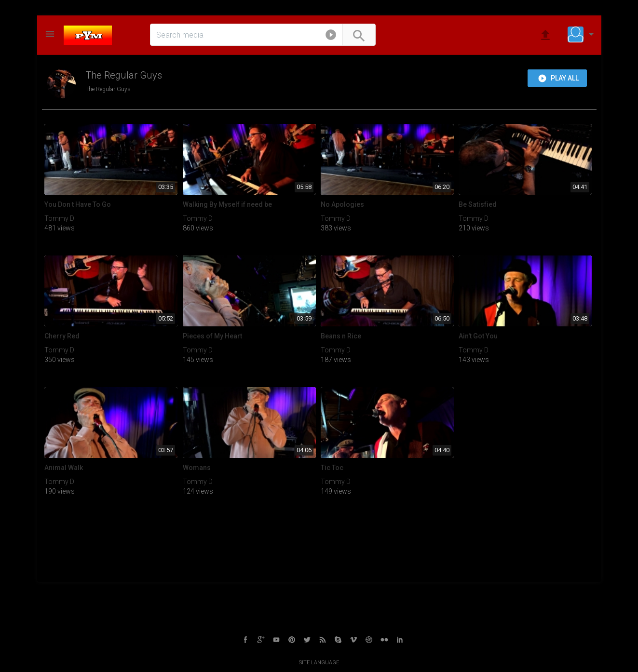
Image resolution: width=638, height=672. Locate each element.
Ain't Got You (478, 336)
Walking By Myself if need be (227, 204)
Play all (558, 79)
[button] (331, 37)
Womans (197, 468)
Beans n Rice (341, 336)
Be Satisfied (478, 204)
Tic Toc (332, 468)
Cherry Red (62, 336)
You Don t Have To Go (78, 204)
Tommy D (59, 218)
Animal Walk (64, 468)
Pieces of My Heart (212, 336)
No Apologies (342, 204)
